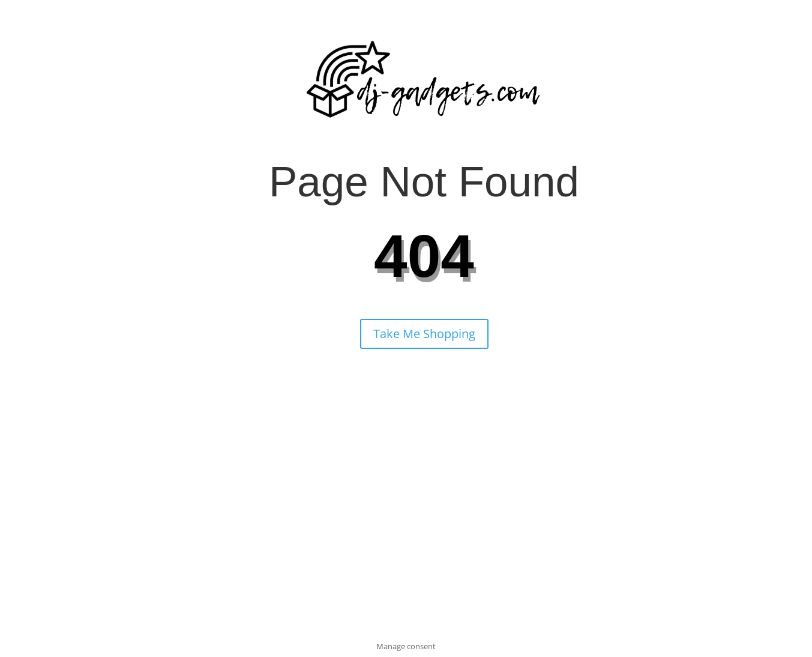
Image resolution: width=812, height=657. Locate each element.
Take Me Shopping (424, 334)
